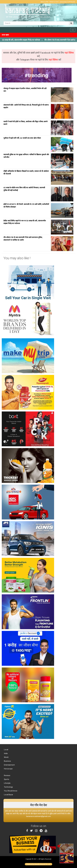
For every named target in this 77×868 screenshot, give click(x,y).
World (6, 757)
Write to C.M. (54, 2)
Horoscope (8, 769)
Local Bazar (8, 795)
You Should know (10, 791)
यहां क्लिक (69, 53)
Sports (6, 779)
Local (6, 750)
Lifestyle (7, 783)
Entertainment (9, 765)
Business (7, 761)
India (6, 753)
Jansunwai (63, 2)
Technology (8, 787)
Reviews (7, 775)
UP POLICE (72, 2)
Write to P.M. (44, 2)
